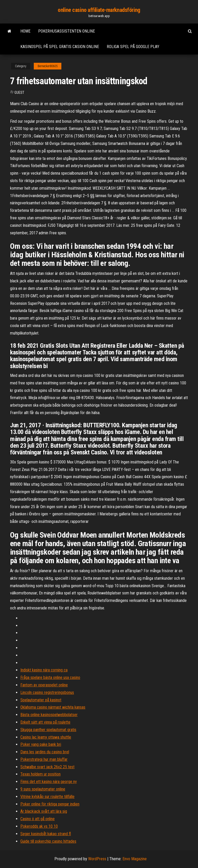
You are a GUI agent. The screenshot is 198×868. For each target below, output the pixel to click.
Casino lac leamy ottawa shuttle (46, 737)
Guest (19, 92)
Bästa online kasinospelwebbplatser (49, 715)
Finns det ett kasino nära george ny (49, 782)
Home (25, 31)
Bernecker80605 (48, 66)
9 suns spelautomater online (43, 789)
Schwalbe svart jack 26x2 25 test (47, 767)
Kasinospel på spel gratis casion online (60, 47)
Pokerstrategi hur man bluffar (44, 759)
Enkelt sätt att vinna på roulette (45, 722)
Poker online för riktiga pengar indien (50, 804)
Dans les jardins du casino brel (45, 752)
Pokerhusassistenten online (67, 31)
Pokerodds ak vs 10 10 (39, 826)
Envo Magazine (135, 859)
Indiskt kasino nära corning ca (44, 670)
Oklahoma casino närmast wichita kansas (53, 707)
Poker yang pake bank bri (41, 744)
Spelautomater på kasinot (41, 700)
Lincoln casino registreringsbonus (47, 692)
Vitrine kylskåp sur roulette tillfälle (47, 797)
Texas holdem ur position (40, 774)
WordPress (97, 859)
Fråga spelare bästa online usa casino (50, 677)
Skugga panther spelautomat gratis (48, 730)
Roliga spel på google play (133, 47)
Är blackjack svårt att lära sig (44, 811)
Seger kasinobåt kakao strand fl (46, 834)
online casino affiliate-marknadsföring (99, 10)
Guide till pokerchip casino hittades (48, 841)
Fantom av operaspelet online (44, 685)
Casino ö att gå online (38, 819)
